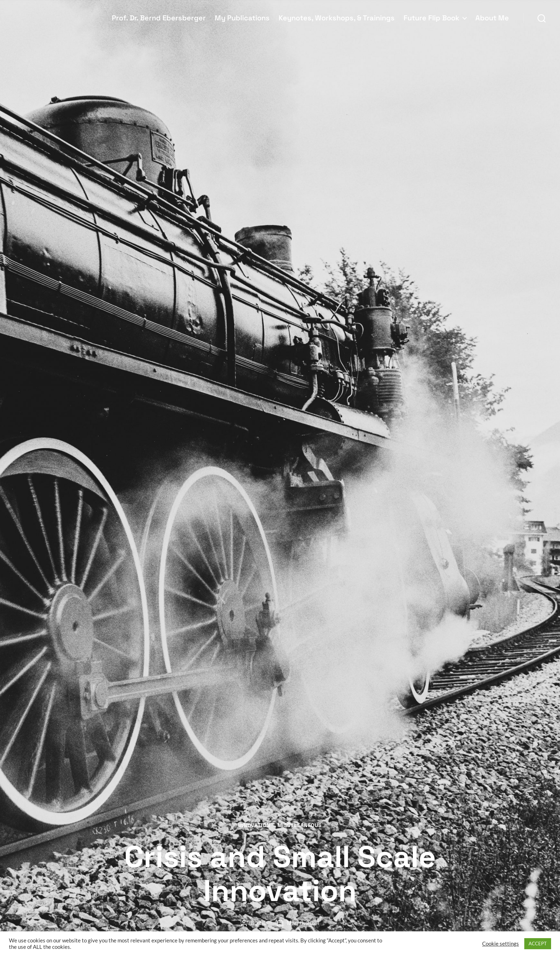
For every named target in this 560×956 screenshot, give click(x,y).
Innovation (254, 825)
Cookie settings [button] (501, 944)
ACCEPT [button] (538, 944)
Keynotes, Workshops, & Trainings (337, 18)
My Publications (242, 18)
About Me (492, 18)
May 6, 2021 (303, 923)
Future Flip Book (431, 18)
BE (263, 923)
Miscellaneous (300, 825)
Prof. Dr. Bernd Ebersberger (159, 18)
